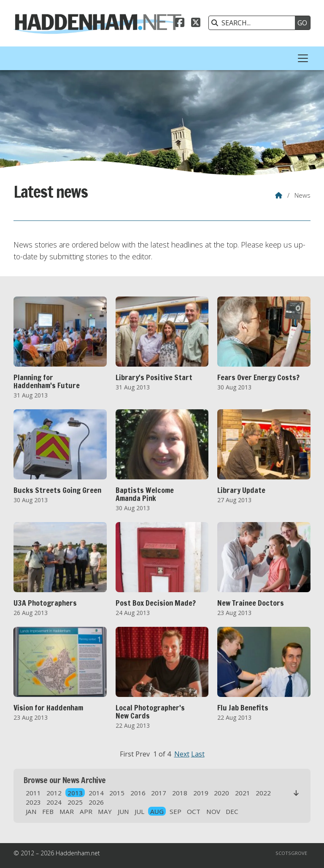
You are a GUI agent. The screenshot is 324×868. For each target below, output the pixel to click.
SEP (175, 811)
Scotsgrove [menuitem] (291, 853)
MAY (105, 811)
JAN (31, 811)
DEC (232, 811)
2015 (117, 793)
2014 (96, 793)
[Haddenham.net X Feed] (196, 24)
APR (86, 811)
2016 (138, 793)
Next (182, 754)
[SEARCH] (254, 23)
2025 (75, 802)
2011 (33, 793)
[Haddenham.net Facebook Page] (180, 24)
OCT (194, 811)
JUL (139, 811)
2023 (33, 802)
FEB (48, 811)
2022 (263, 793)
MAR (67, 811)
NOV (213, 811)
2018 (180, 793)
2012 (54, 793)
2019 (201, 793)
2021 (243, 793)
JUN (123, 811)
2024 (54, 802)
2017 (159, 793)
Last (198, 754)
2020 (221, 793)
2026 (96, 802)
